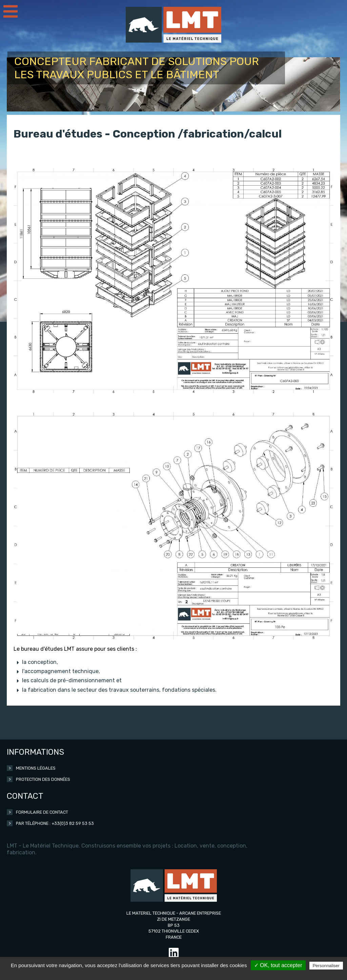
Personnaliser (326, 966)
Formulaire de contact (42, 812)
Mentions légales (36, 768)
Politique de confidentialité (177, 974)
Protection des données (43, 779)
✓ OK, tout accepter (278, 965)
